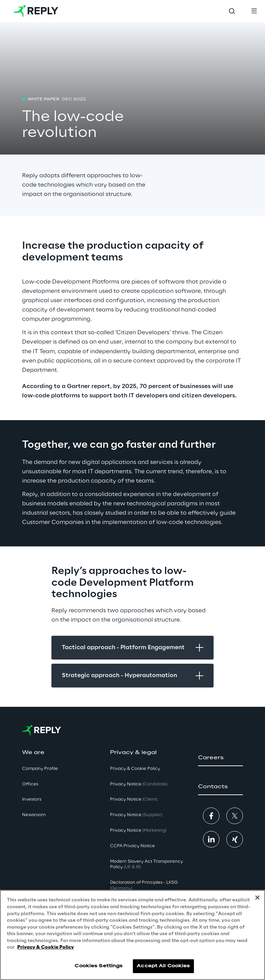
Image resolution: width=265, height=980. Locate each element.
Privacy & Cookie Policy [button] (135, 769)
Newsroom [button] (34, 815)
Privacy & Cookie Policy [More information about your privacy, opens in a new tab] (46, 947)
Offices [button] (30, 784)
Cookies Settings (99, 966)
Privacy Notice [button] (139, 784)
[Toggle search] (232, 11)
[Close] (257, 898)
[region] (132, 935)
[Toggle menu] (254, 11)
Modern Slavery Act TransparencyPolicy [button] (146, 864)
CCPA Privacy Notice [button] (132, 846)
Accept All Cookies (163, 966)
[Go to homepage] (36, 11)
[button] (220, 758)
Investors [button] (32, 799)
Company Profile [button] (40, 769)
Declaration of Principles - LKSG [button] (144, 885)
